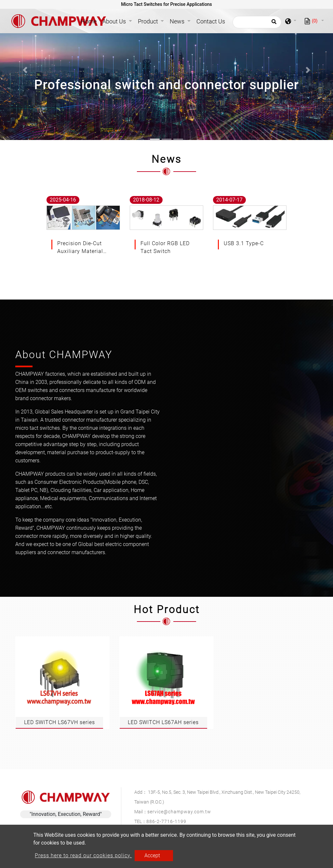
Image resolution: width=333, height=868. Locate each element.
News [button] (178, 21)
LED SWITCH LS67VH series (60, 722)
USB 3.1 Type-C (244, 243)
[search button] (273, 24)
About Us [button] (115, 21)
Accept (152, 855)
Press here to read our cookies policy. (83, 855)
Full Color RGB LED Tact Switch (165, 247)
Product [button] (149, 21)
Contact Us (211, 21)
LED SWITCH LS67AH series (163, 722)
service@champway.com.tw (179, 812)
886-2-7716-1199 (166, 821)
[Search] (257, 22)
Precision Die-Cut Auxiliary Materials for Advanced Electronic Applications (82, 248)
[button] (25, 70)
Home (90, 21)
